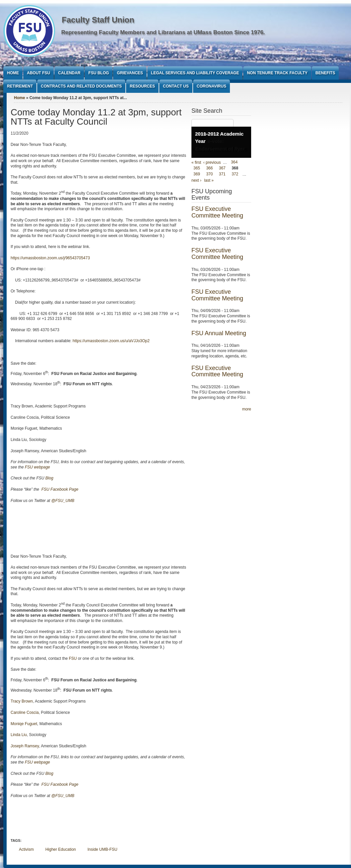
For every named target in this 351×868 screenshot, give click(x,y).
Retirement (20, 86)
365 (197, 168)
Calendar (69, 73)
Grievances (130, 73)
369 (197, 174)
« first (196, 162)
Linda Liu (19, 735)
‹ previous (212, 162)
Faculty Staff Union (98, 20)
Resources (142, 86)
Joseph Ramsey (25, 746)
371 (222, 174)
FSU (73, 658)
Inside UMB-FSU (103, 849)
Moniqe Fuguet (24, 724)
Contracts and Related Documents (81, 86)
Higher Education (61, 849)
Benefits (325, 73)
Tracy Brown (22, 701)
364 (234, 162)
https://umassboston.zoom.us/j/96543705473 (50, 258)
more (247, 409)
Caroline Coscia (25, 713)
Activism (26, 849)
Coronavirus (211, 86)
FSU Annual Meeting (219, 333)
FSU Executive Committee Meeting (217, 212)
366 (209, 168)
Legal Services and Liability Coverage (195, 73)
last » (209, 180)
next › (196, 180)
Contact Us (176, 86)
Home (13, 73)
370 (209, 174)
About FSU (38, 73)
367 (222, 168)
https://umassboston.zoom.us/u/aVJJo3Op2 (111, 341)
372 (235, 174)
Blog (49, 478)
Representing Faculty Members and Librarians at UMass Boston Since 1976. (163, 32)
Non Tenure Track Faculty (277, 73)
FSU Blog (99, 73)
